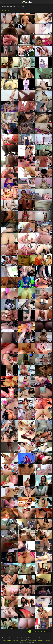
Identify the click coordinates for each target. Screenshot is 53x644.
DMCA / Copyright (32, 641)
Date (9, 11)
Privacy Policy (24, 641)
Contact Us (48, 641)
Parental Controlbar (7, 641)
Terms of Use (16, 641)
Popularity (4, 11)
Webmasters (41, 641)
